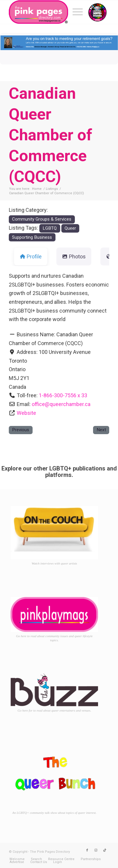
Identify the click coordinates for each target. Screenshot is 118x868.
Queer (70, 228)
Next (101, 430)
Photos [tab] (74, 256)
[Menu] (75, 12)
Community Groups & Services (42, 219)
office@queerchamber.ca (61, 404)
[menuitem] (75, 12)
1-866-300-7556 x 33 (63, 395)
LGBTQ (50, 228)
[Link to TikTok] (105, 850)
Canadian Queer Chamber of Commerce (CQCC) (50, 135)
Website (26, 413)
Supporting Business (32, 237)
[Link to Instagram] (96, 850)
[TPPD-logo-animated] (49, 12)
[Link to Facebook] (87, 850)
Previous (21, 430)
